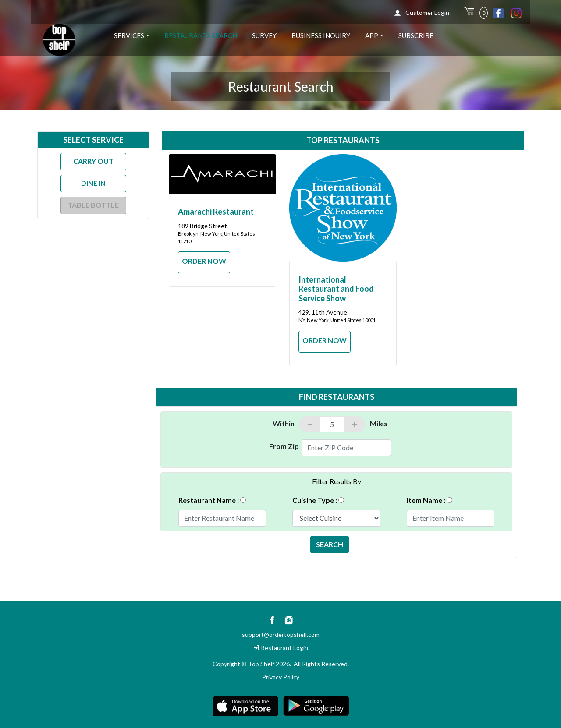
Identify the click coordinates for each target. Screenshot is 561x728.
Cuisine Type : (320, 499)
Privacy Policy (281, 677)
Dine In (93, 183)
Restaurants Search (201, 35)
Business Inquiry (321, 35)
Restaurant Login (281, 648)
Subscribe (416, 35)
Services (129, 35)
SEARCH (330, 544)
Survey (264, 35)
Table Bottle (93, 205)
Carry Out (93, 161)
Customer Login (422, 12)
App (372, 35)
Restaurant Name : (214, 499)
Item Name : (431, 499)
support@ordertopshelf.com (281, 634)
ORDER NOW (204, 261)
